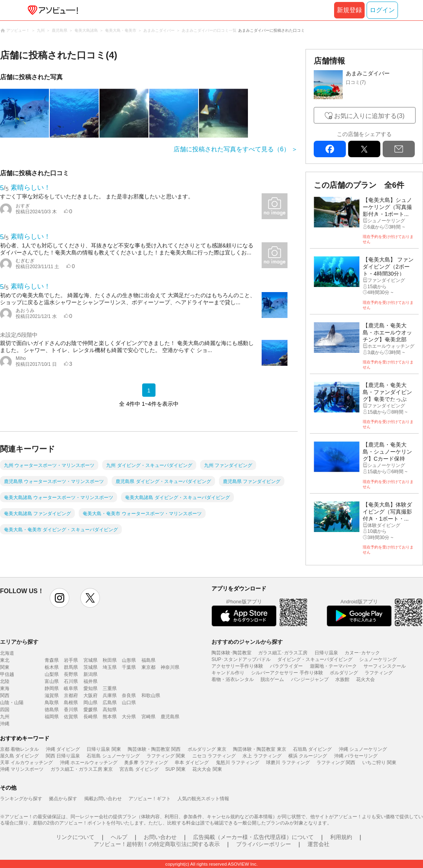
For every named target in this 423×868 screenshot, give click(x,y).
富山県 (52, 681)
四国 (5, 710)
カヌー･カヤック (362, 653)
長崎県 (90, 717)
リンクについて (75, 837)
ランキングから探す (21, 799)
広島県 (110, 703)
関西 (5, 695)
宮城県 (90, 660)
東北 (5, 660)
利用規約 (341, 837)
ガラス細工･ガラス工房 (283, 653)
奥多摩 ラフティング (146, 763)
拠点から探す (63, 799)
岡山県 (90, 703)
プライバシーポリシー (264, 844)
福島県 (148, 660)
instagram (60, 598)
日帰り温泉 (326, 653)
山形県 (129, 660)
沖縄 (5, 724)
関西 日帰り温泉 (63, 756)
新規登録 (349, 10)
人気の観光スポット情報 (203, 799)
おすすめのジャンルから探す (247, 642)
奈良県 (129, 695)
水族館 (342, 679)
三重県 (110, 688)
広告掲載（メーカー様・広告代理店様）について (253, 837)
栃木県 (52, 667)
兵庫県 (110, 695)
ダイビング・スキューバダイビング (315, 659)
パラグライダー (286, 666)
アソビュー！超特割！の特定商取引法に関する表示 (157, 844)
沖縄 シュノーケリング (363, 749)
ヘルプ (119, 837)
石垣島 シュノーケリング (113, 756)
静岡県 (52, 688)
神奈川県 (170, 667)
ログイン (382, 10)
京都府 (71, 695)
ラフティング (379, 673)
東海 (5, 688)
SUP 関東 (175, 769)
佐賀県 (71, 717)
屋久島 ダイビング (19, 756)
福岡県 (52, 717)
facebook (330, 149)
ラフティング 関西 (336, 763)
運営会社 (318, 844)
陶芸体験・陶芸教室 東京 (259, 749)
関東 (5, 667)
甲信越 (7, 674)
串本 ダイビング (192, 763)
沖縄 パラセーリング (356, 756)
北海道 (7, 653)
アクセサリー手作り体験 (237, 666)
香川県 (71, 710)
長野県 (71, 674)
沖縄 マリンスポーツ (22, 769)
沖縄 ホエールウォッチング (89, 763)
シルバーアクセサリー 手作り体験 (287, 673)
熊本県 (110, 717)
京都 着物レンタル (19, 749)
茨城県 (90, 667)
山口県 (129, 703)
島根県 (71, 703)
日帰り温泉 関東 (104, 749)
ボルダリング (344, 673)
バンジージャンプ (310, 679)
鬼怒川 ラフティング (238, 763)
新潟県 (90, 674)
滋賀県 (52, 695)
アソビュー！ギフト (150, 799)
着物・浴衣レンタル (233, 679)
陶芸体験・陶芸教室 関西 (154, 749)
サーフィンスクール (385, 666)
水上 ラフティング (262, 756)
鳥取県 (52, 703)
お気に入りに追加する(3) (369, 116)
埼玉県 (110, 667)
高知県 (110, 710)
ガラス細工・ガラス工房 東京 (82, 769)
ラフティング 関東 (166, 756)
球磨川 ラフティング (288, 763)
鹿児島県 (170, 717)
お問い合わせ (160, 837)
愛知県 (90, 688)
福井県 (90, 681)
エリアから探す (19, 642)
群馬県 (71, 667)
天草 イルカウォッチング (26, 763)
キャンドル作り (228, 673)
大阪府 (90, 695)
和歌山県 (151, 695)
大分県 (129, 717)
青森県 (52, 660)
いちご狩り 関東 (379, 763)
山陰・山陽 (12, 703)
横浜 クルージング (308, 756)
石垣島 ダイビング (312, 749)
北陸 (5, 681)
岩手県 (71, 660)
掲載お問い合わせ (103, 799)
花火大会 (365, 679)
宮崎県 (148, 717)
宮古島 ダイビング (139, 769)
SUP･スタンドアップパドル (241, 659)
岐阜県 (71, 688)
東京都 (148, 667)
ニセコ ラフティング (214, 756)
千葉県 (129, 667)
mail (399, 149)
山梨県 (52, 674)
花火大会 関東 (207, 769)
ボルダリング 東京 (207, 749)
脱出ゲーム (272, 679)
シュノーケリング (378, 659)
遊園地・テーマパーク (333, 666)
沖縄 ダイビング (63, 749)
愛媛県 (90, 710)
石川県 (71, 681)
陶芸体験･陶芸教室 (231, 653)
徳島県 (52, 710)
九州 (5, 717)
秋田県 (110, 660)
